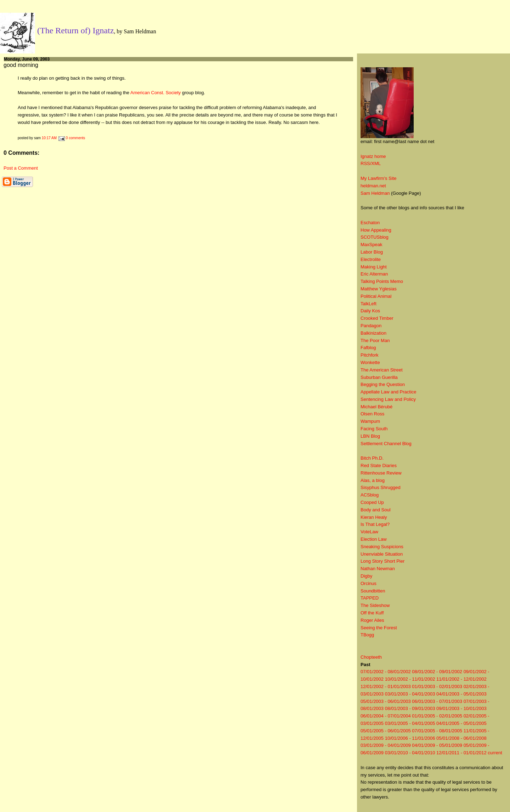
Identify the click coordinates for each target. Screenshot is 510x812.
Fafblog (368, 348)
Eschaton (370, 223)
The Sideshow (375, 605)
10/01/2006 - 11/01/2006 (410, 738)
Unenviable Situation (382, 554)
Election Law (374, 539)
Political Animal (376, 296)
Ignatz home (373, 156)
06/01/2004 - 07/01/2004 (386, 716)
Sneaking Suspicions (382, 547)
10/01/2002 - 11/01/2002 (410, 679)
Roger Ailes (372, 620)
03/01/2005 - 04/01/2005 (410, 723)
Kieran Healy (374, 517)
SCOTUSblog (375, 237)
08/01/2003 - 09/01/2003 (410, 708)
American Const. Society (155, 93)
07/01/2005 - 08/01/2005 (437, 731)
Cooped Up (372, 502)
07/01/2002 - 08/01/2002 (386, 672)
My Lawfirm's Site (378, 178)
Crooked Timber (377, 318)
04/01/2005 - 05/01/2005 (461, 723)
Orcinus (369, 583)
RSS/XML (371, 163)
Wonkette (370, 362)
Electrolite (371, 259)
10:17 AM (49, 138)
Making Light (374, 267)
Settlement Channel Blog (386, 444)
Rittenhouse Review (381, 473)
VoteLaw (369, 532)
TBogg (367, 635)
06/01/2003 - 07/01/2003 (437, 701)
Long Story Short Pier (382, 561)
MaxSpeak (371, 245)
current (495, 753)
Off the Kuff (372, 613)
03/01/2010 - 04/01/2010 (410, 753)
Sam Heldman (375, 193)
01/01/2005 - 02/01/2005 (437, 716)
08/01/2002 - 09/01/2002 (437, 672)
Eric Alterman (374, 274)
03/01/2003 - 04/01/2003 (410, 694)
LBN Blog (370, 436)
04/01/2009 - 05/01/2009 (437, 745)
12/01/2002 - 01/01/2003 (386, 686)
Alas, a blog (373, 480)
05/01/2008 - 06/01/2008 (461, 738)
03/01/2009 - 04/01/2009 (386, 745)
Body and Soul (376, 510)
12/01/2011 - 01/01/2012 (461, 753)
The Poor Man (375, 340)
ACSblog (370, 495)
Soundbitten (373, 591)
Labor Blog (372, 252)
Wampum (370, 421)
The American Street (382, 370)
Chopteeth (371, 657)
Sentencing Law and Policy (388, 399)
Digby (366, 576)
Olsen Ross (372, 414)
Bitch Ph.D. (372, 458)
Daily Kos (370, 311)
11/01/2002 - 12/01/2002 (461, 679)
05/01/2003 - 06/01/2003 (386, 701)
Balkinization (373, 333)
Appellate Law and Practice (389, 392)
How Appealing (376, 230)
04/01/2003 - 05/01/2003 (461, 694)
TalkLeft (369, 304)
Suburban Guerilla (379, 377)
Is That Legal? (375, 524)
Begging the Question (383, 384)
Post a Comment (21, 168)
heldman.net (373, 186)
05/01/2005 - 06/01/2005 (386, 731)
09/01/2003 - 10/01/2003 (461, 708)
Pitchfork (370, 355)
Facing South (374, 429)
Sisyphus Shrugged (381, 487)
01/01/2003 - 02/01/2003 (437, 686)
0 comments (75, 138)
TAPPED (370, 598)
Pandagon (371, 326)
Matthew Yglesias (379, 289)
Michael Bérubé (376, 407)
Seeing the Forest (379, 628)
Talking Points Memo (382, 281)
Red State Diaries (379, 465)
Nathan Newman (378, 569)
